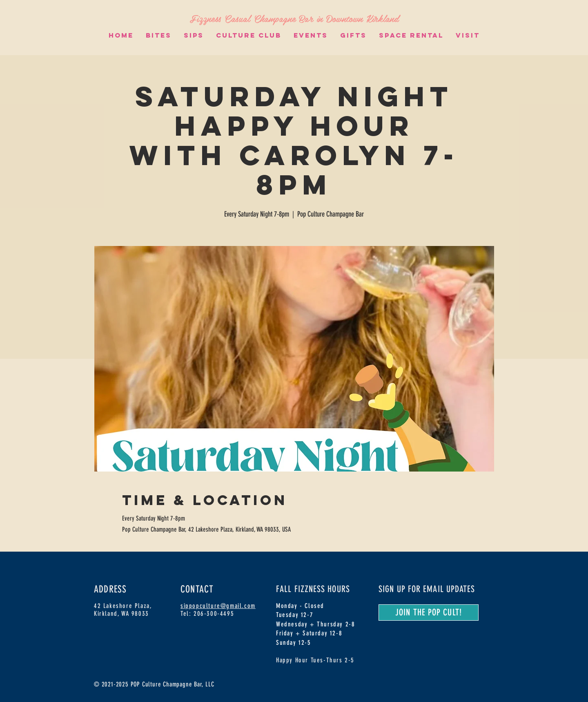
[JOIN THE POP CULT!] (429, 613)
